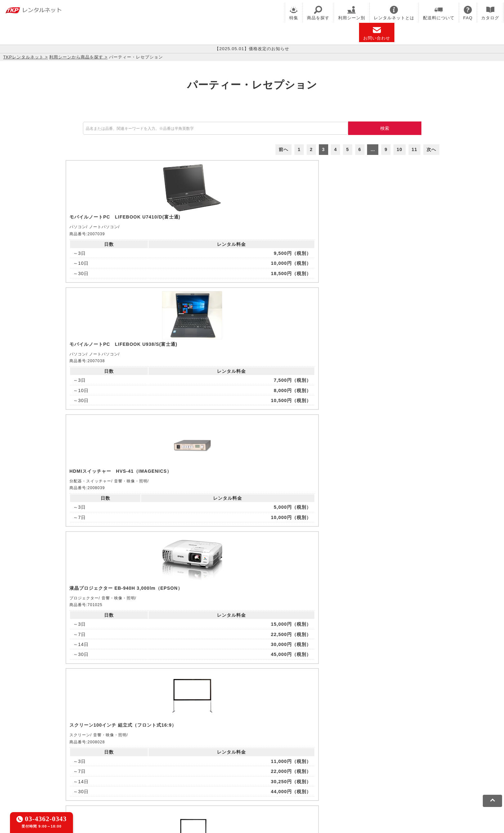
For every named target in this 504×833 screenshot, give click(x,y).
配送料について (439, 13)
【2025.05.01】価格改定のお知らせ (252, 49)
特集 (294, 13)
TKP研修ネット (281, 754)
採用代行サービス (298, 762)
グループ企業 (272, 784)
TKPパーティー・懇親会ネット (162, 762)
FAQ (468, 13)
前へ (283, 149)
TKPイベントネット (377, 754)
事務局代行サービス (252, 762)
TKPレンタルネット (23, 57)
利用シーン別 (352, 13)
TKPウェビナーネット (327, 754)
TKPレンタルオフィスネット (177, 754)
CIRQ (135, 754)
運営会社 (243, 784)
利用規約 (90, 784)
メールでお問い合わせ (252, 675)
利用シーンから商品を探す (76, 57)
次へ (431, 149)
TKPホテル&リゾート (236, 754)
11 (415, 149)
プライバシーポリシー (128, 784)
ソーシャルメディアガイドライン (193, 784)
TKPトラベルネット (343, 762)
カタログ (490, 13)
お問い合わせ (377, 33)
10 (400, 149)
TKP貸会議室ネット (102, 754)
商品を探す (318, 13)
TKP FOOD (213, 762)
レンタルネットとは (394, 13)
